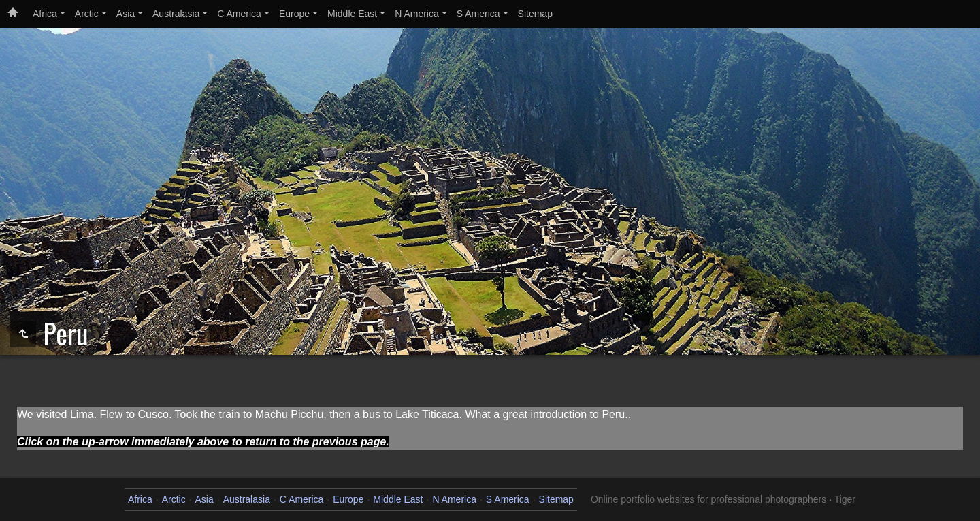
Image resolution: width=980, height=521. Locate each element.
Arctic (87, 14)
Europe (294, 14)
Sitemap (535, 14)
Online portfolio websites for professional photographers (708, 499)
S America (478, 14)
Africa (45, 14)
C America (239, 14)
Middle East (352, 14)
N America (417, 14)
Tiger (845, 499)
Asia (126, 14)
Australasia (176, 14)
